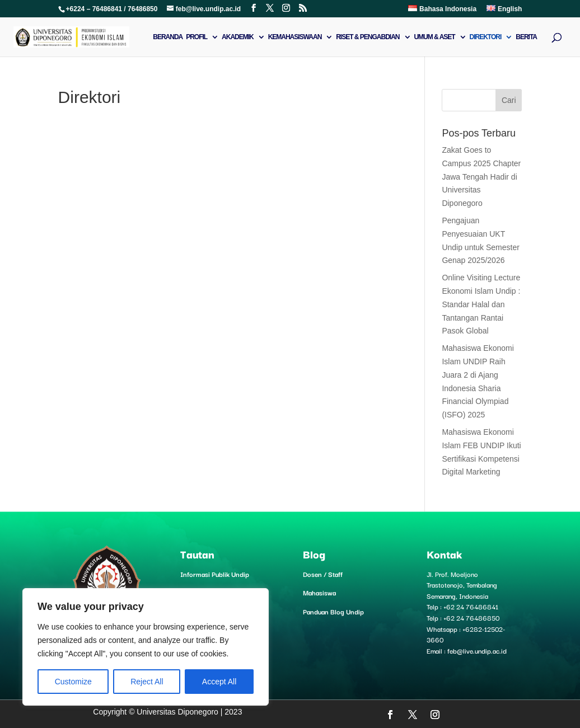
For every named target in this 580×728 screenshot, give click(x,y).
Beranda (168, 37)
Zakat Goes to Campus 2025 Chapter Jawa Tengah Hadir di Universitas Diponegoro (481, 177)
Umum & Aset (434, 37)
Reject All (147, 682)
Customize (73, 682)
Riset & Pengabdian (368, 37)
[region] (146, 647)
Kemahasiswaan (295, 37)
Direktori (486, 37)
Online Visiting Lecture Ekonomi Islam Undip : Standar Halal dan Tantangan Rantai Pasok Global (481, 304)
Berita (526, 37)
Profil (197, 37)
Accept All (219, 682)
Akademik (238, 37)
